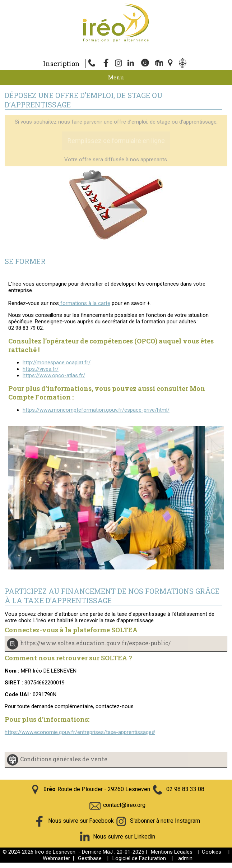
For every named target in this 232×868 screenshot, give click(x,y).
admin (185, 858)
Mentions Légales (172, 852)
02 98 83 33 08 (185, 789)
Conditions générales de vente (64, 759)
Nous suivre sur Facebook (81, 821)
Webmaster (56, 858)
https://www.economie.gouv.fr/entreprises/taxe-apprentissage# (80, 732)
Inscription (61, 64)
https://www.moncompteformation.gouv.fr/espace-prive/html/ (96, 410)
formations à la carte (85, 303)
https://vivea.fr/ (41, 369)
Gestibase (90, 858)
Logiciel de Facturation (139, 858)
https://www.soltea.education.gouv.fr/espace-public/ (95, 643)
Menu (116, 77)
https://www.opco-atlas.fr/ (54, 375)
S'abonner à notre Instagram (165, 821)
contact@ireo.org (124, 805)
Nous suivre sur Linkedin (124, 837)
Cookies (212, 852)
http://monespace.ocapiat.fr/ (57, 363)
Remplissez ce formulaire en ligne (116, 141)
